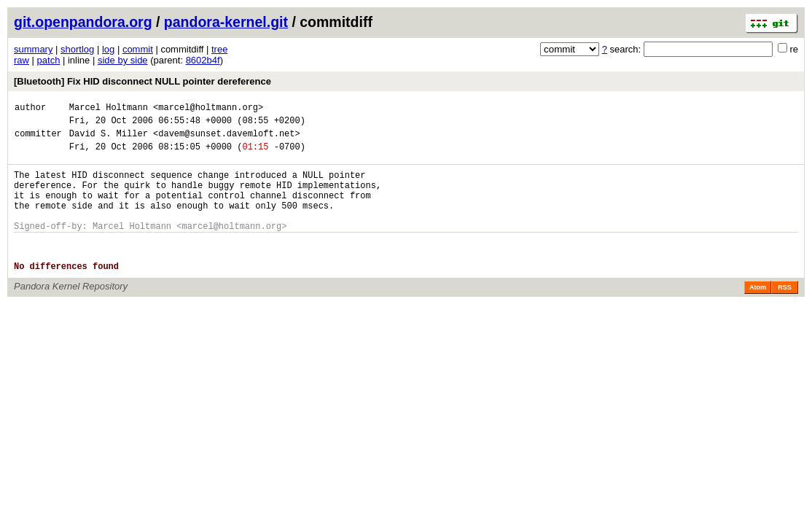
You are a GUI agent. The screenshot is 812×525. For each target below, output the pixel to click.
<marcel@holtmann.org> (208, 109)
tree (219, 49)
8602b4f (203, 60)
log (108, 49)
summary (33, 49)
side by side (123, 60)
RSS (785, 314)
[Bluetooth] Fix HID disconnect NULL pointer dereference (143, 81)
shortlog (77, 49)
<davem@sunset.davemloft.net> (227, 140)
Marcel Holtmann (109, 109)
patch (49, 60)
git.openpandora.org (83, 22)
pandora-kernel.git (226, 22)
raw (22, 60)
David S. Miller (109, 140)
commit (138, 49)
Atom (758, 314)
